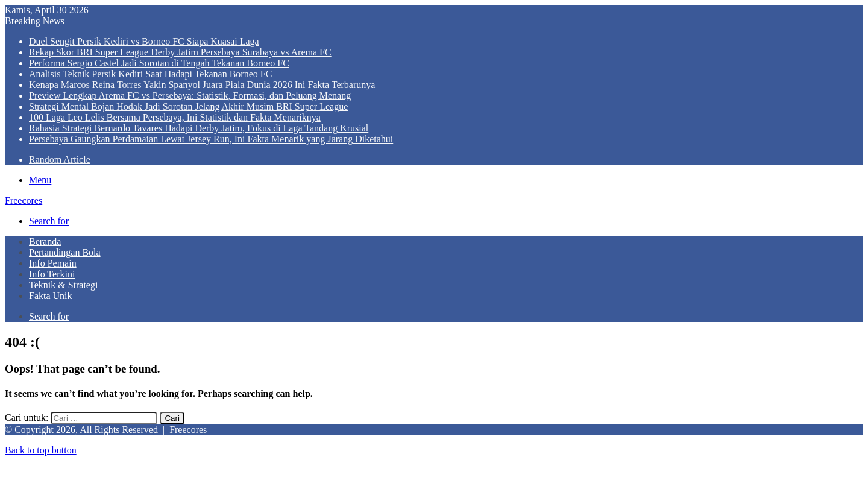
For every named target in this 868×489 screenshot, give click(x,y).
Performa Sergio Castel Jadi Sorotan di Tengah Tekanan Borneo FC (159, 63)
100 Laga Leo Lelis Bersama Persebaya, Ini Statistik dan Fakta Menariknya (175, 117)
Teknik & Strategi (63, 285)
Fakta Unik (51, 296)
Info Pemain (53, 263)
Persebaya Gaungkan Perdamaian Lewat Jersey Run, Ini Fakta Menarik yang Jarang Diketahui (211, 139)
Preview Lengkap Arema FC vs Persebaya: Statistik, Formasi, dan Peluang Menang (190, 96)
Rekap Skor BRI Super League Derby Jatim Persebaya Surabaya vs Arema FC (180, 52)
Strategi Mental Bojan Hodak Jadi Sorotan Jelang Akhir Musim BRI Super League (188, 106)
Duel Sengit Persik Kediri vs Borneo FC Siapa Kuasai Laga (144, 41)
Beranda (45, 241)
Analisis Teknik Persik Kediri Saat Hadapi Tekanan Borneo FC (150, 74)
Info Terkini (52, 274)
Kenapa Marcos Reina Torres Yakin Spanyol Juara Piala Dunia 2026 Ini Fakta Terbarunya (202, 85)
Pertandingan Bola (65, 252)
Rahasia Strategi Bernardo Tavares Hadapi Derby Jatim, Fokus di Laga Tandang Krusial (199, 128)
